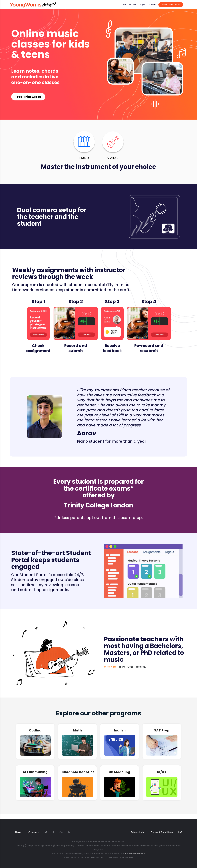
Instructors (130, 5)
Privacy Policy (138, 832)
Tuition (152, 5)
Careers (34, 832)
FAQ (180, 832)
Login (142, 5)
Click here (110, 667)
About (19, 832)
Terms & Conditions (162, 832)
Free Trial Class (171, 5)
